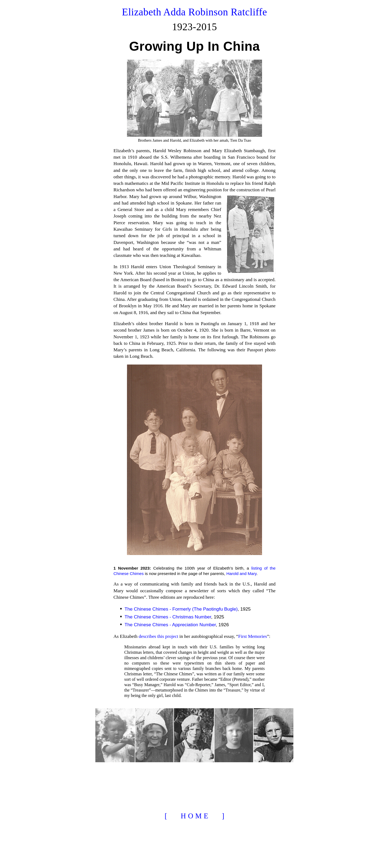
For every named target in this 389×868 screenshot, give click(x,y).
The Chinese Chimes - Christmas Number (168, 617)
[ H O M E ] (194, 816)
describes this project (158, 636)
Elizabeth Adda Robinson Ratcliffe (194, 12)
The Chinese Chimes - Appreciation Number (170, 625)
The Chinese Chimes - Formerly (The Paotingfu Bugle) (181, 609)
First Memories (253, 636)
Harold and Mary (242, 573)
